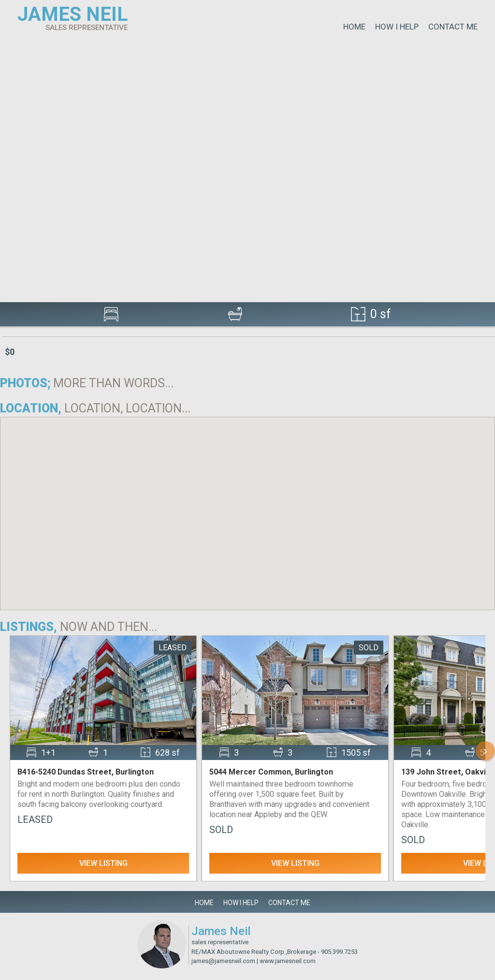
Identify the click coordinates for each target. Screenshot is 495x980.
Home (354, 27)
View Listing (103, 863)
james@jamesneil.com (223, 961)
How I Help (397, 27)
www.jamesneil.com (288, 961)
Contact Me (453, 27)
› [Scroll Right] (485, 751)
